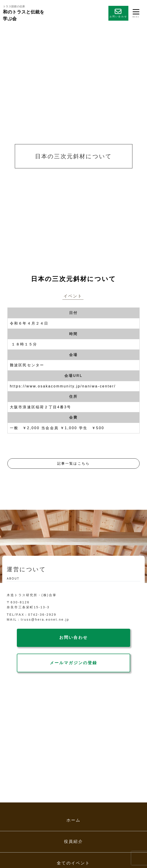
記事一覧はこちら (74, 463)
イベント (73, 296)
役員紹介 (73, 842)
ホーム (74, 820)
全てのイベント (73, 863)
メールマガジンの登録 (74, 663)
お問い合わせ (118, 13)
